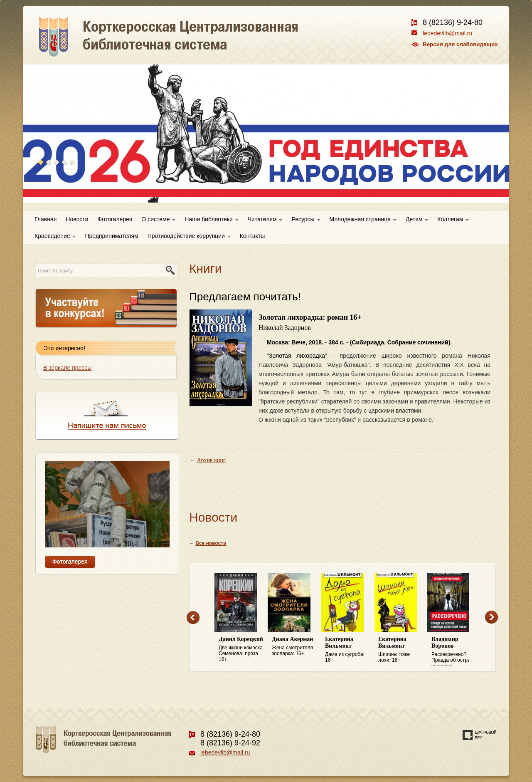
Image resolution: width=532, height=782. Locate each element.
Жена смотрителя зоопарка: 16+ (294, 646)
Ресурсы (306, 219)
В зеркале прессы (67, 368)
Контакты (252, 236)
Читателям (265, 219)
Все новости (211, 543)
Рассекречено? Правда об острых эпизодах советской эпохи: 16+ (454, 651)
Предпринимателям (111, 236)
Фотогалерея (115, 219)
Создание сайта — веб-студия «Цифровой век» (480, 735)
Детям (417, 219)
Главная (46, 219)
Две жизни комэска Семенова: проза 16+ (241, 649)
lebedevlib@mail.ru (447, 33)
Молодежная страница (363, 219)
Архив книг (211, 460)
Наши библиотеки (211, 219)
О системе (158, 219)
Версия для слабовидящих (460, 44)
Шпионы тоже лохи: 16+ (401, 650)
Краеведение (55, 236)
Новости (77, 219)
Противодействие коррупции (189, 236)
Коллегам (453, 219)
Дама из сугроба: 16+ (347, 650)
